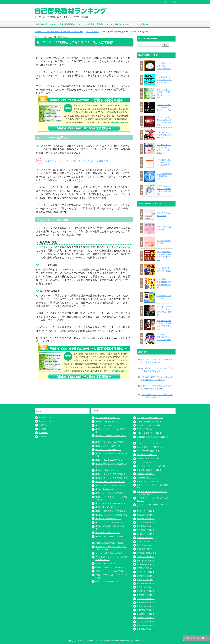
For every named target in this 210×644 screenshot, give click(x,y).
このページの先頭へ (198, 638)
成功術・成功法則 (123, 24)
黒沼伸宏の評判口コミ (146, 530)
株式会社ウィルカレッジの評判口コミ (110, 493)
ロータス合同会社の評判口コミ (149, 422)
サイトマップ (170, 2)
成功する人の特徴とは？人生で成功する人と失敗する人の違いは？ (157, 361)
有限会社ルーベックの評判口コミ (109, 563)
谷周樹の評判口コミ (145, 538)
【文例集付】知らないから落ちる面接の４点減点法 (164, 162)
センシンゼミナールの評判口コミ (150, 447)
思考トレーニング (46, 421)
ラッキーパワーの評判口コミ (148, 443)
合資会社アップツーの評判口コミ (150, 418)
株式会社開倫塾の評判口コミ (107, 489)
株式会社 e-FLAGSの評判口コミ (108, 450)
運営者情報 (43, 433)
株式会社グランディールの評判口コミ (110, 503)
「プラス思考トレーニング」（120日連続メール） (165, 80)
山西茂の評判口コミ (145, 568)
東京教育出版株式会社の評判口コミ (109, 543)
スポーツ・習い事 (140, 24)
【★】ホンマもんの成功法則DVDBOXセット (164, 135)
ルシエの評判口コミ (145, 462)
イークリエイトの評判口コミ (148, 459)
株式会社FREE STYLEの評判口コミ (110, 460)
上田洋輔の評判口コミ (146, 614)
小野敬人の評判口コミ (146, 557)
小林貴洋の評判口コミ (146, 599)
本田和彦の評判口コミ (146, 522)
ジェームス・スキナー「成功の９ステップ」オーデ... (164, 107)
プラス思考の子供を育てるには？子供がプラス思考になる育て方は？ (157, 396)
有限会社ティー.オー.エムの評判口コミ (111, 571)
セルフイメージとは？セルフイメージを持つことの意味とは (77, 161)
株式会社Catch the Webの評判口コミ (110, 482)
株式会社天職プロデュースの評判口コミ (111, 511)
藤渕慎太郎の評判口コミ (146, 542)
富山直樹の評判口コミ (146, 526)
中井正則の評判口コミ (146, 515)
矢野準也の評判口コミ (146, 564)
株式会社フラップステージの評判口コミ (111, 515)
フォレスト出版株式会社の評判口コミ (110, 553)
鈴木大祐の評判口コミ (146, 561)
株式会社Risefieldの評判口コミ (108, 533)
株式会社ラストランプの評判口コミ (109, 522)
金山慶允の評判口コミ (146, 606)
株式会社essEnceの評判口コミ (108, 470)
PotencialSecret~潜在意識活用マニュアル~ (164, 176)
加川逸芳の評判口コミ (146, 610)
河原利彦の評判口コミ (146, 618)
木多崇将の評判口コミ (146, 603)
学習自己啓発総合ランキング (72, 24)
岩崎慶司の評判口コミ (146, 519)
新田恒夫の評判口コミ (146, 587)
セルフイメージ (45, 425)
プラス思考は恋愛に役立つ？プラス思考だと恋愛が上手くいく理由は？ (157, 378)
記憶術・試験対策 (105, 24)
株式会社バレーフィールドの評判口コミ (111, 478)
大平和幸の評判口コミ (146, 625)
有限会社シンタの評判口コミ (107, 581)
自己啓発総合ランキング (46, 24)
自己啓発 (42, 429)
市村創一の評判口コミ (146, 511)
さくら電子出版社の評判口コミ (149, 470)
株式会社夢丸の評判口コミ (106, 507)
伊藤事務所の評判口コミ (146, 478)
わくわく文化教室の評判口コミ (149, 433)
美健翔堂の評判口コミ (146, 474)
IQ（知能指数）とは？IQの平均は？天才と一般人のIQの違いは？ (157, 370)
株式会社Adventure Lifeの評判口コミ (110, 485)
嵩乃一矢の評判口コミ (146, 545)
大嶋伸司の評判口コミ (146, 629)
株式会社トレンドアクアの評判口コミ (110, 474)
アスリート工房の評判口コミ (148, 481)
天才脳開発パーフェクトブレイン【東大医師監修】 (164, 66)
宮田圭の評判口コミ (145, 580)
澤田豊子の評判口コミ (146, 591)
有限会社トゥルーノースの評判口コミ (110, 567)
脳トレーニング (45, 417)
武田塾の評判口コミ (145, 429)
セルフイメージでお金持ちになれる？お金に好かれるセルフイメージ (157, 387)
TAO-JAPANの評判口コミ (147, 455)
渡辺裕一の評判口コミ (146, 572)
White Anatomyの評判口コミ (148, 451)
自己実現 (91, 24)
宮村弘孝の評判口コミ (146, 576)
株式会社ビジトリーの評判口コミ (109, 446)
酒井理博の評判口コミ (146, 595)
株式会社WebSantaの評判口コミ (108, 519)
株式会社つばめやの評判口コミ (108, 418)
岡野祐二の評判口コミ (146, 622)
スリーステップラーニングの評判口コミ (153, 466)
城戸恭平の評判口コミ (146, 583)
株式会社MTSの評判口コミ (106, 425)
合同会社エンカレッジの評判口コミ (151, 425)
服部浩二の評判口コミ (146, 534)
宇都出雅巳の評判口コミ (146, 549)
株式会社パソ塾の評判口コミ (107, 422)
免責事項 (42, 437)
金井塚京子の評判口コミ (146, 553)
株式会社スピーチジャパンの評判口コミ (111, 442)
